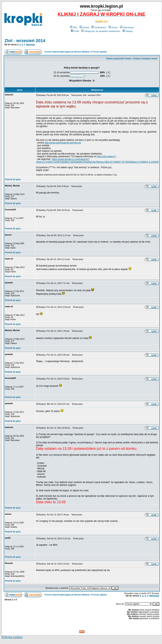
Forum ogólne (100, 52)
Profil (75, 31)
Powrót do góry (13, 179)
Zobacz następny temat (145, 59)
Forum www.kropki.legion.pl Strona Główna (67, 52)
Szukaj (84, 27)
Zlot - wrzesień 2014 (25, 41)
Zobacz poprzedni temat (118, 59)
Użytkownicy (99, 27)
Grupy (113, 27)
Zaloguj (128, 31)
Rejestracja (127, 27)
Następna (31, 45)
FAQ (74, 27)
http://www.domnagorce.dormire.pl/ (63, 143)
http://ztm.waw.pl (106, 156)
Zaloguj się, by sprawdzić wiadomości (101, 31)
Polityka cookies (12, 637)
